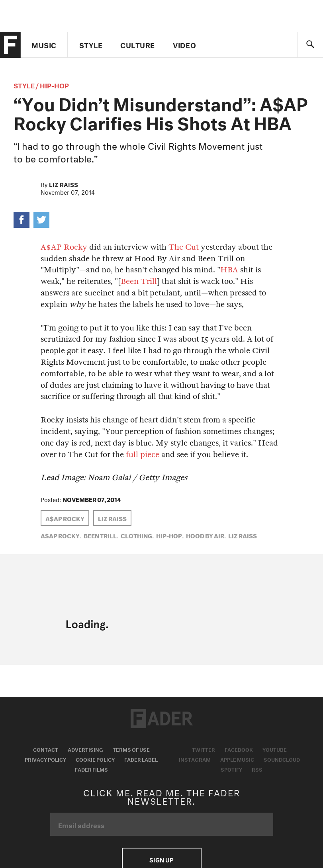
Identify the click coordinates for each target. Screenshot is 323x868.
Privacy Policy (45, 759)
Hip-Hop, (170, 535)
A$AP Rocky (64, 247)
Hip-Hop (54, 85)
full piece (143, 455)
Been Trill (139, 281)
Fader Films (91, 769)
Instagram (195, 759)
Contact (46, 749)
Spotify (231, 769)
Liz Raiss (64, 184)
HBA (229, 270)
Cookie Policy (95, 759)
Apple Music (237, 759)
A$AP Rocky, (61, 535)
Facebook (239, 749)
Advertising (85, 749)
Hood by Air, (206, 535)
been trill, (101, 535)
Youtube (275, 749)
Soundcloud (282, 759)
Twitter (204, 749)
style (24, 85)
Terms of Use (131, 749)
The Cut (184, 247)
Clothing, (137, 535)
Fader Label (141, 759)
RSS (257, 769)
